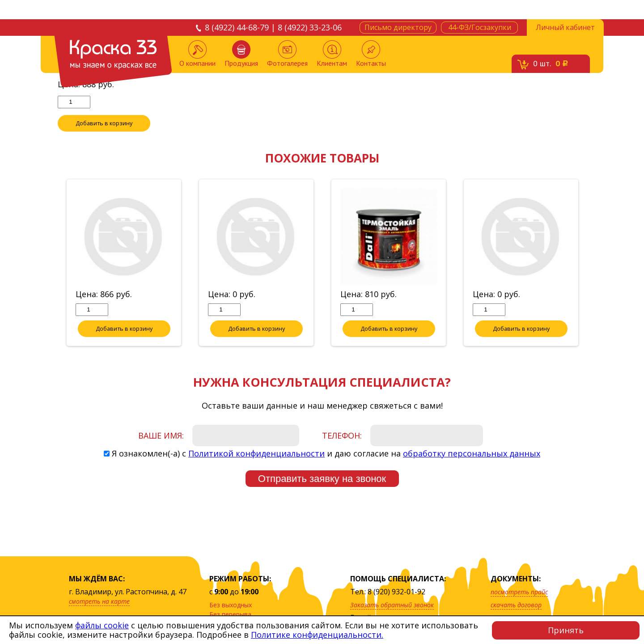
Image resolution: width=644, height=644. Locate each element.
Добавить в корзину (104, 124)
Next (593, 264)
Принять (566, 630)
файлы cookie (102, 625)
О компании (197, 54)
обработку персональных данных (472, 454)
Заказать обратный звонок (392, 605)
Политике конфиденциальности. (317, 635)
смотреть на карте (99, 601)
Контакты (371, 54)
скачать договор (516, 605)
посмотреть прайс (519, 592)
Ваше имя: (161, 436)
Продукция (241, 54)
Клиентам (332, 54)
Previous (51, 264)
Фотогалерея (287, 54)
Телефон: (342, 436)
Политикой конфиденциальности (256, 454)
